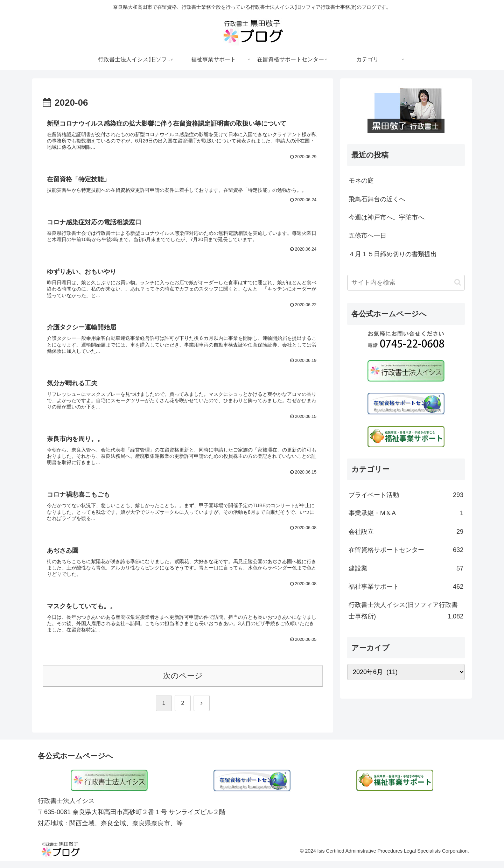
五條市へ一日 (367, 236)
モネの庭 (361, 181)
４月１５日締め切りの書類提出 (393, 254)
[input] (406, 283)
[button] (458, 282)
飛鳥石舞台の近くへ (377, 199)
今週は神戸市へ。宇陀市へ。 (390, 217)
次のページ (183, 683)
